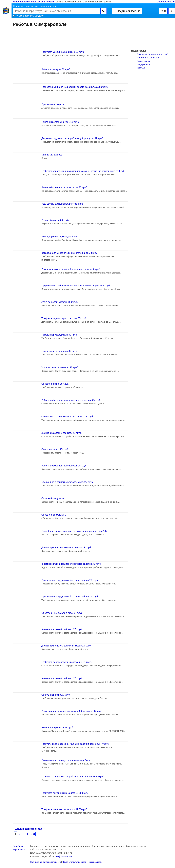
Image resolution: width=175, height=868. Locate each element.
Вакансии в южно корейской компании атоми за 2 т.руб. (71, 269)
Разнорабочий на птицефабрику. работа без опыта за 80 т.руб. (75, 87)
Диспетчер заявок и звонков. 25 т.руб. (62, 433)
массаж (30, 6)
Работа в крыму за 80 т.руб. (56, 69)
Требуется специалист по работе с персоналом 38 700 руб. (73, 777)
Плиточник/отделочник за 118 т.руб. (60, 122)
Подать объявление (127, 11)
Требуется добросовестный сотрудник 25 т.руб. (67, 662)
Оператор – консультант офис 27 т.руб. (62, 613)
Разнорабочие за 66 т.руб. (55, 220)
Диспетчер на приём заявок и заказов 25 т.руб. (66, 547)
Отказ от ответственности (75, 862)
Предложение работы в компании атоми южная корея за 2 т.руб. (76, 286)
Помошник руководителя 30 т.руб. (60, 335)
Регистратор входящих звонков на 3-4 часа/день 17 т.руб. (72, 711)
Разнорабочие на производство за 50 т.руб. (65, 187)
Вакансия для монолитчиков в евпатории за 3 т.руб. (69, 253)
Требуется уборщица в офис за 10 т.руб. (63, 52)
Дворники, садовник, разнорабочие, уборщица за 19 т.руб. (73, 138)
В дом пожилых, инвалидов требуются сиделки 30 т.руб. (71, 564)
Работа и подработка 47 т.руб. (57, 728)
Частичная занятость (148, 58)
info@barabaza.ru (64, 856)
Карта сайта (19, 850)
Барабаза (18, 846)
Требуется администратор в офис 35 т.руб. (64, 318)
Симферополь (166, 2)
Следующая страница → (30, 829)
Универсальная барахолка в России (33, 2)
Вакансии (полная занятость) (153, 54)
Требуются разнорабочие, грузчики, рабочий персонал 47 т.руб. (75, 744)
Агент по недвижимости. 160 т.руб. (60, 302)
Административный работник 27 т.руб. (62, 629)
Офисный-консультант (53, 498)
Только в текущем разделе (28, 16)
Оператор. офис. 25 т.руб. (55, 384)
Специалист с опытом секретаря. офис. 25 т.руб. (67, 417)
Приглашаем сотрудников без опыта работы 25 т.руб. (70, 580)
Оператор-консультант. (54, 515)
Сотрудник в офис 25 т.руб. (56, 695)
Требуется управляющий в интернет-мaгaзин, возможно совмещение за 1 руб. (83, 171)
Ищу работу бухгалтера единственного (62, 204)
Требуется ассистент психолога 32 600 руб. (65, 809)
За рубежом (143, 61)
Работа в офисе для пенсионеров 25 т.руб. (64, 466)
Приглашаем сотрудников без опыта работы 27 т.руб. (70, 597)
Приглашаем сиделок (53, 104)
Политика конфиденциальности (45, 862)
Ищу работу (143, 65)
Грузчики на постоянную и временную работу (66, 760)
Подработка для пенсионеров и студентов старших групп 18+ (74, 531)
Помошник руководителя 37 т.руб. (60, 351)
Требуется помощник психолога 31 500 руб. (65, 793)
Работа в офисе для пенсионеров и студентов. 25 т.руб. (71, 400)
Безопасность (95, 862)
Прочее (141, 68)
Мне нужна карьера (52, 155)
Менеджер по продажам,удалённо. (60, 237)
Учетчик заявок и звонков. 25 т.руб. (60, 367)
